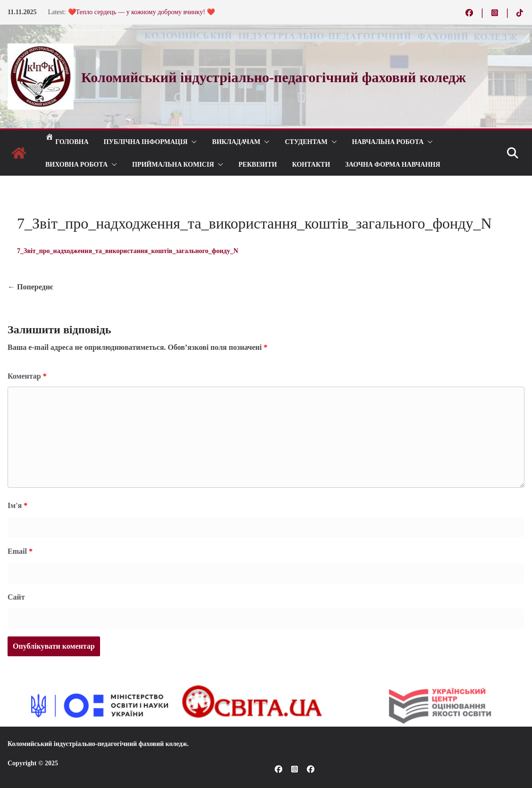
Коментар (27, 376)
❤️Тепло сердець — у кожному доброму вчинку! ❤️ (142, 12)
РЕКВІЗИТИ (258, 164)
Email (20, 551)
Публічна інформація (146, 141)
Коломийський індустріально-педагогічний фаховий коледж (97, 744)
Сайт (16, 597)
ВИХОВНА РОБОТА (76, 164)
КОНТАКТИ (311, 164)
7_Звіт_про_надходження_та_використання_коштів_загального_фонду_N (128, 251)
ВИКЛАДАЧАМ (236, 141)
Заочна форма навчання (393, 164)
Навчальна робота (388, 141)
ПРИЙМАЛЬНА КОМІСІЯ (173, 164)
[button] (192, 142)
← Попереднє (30, 287)
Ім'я (17, 505)
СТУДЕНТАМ (306, 141)
